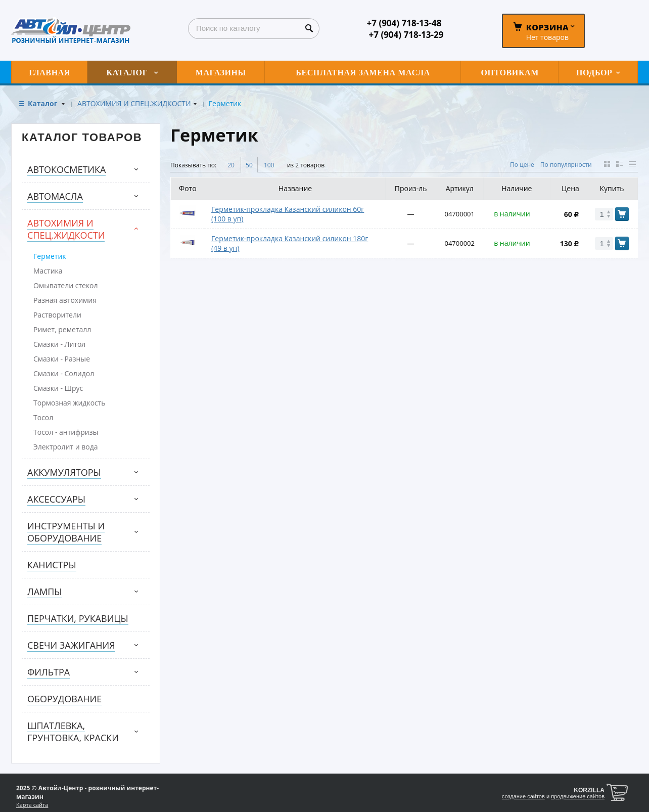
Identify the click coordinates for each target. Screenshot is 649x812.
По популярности (566, 165)
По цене (522, 165)
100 (269, 165)
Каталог (43, 103)
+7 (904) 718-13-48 (404, 23)
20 (231, 165)
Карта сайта (32, 805)
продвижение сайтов (578, 796)
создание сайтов (523, 796)
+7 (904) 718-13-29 (406, 35)
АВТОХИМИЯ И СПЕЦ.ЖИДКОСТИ (134, 103)
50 (249, 165)
